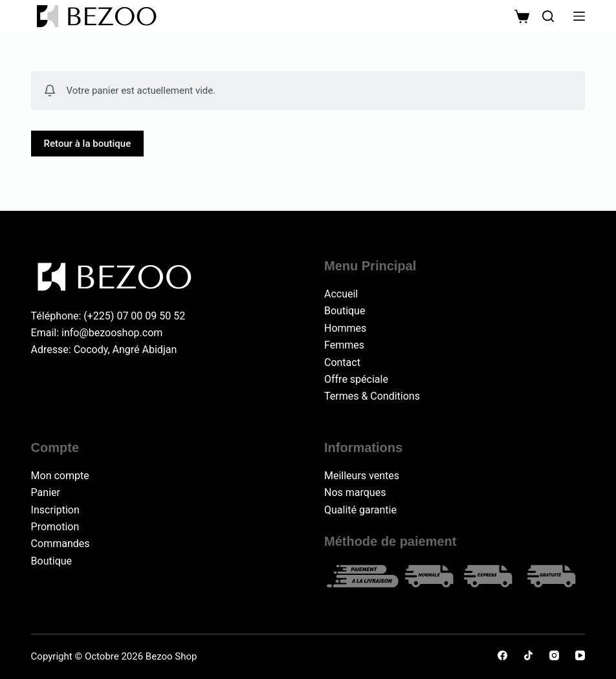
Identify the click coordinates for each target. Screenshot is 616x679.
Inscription (55, 510)
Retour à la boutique (88, 144)
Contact (342, 362)
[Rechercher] (548, 16)
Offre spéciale (356, 379)
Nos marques (355, 492)
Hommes (345, 328)
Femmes (344, 345)
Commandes (60, 544)
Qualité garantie (360, 510)
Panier (46, 492)
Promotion (55, 527)
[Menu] (579, 16)
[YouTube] (580, 655)
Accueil (341, 294)
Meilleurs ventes (362, 476)
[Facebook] (502, 655)
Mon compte (60, 476)
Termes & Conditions (372, 396)
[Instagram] (554, 655)
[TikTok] (528, 655)
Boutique (345, 311)
